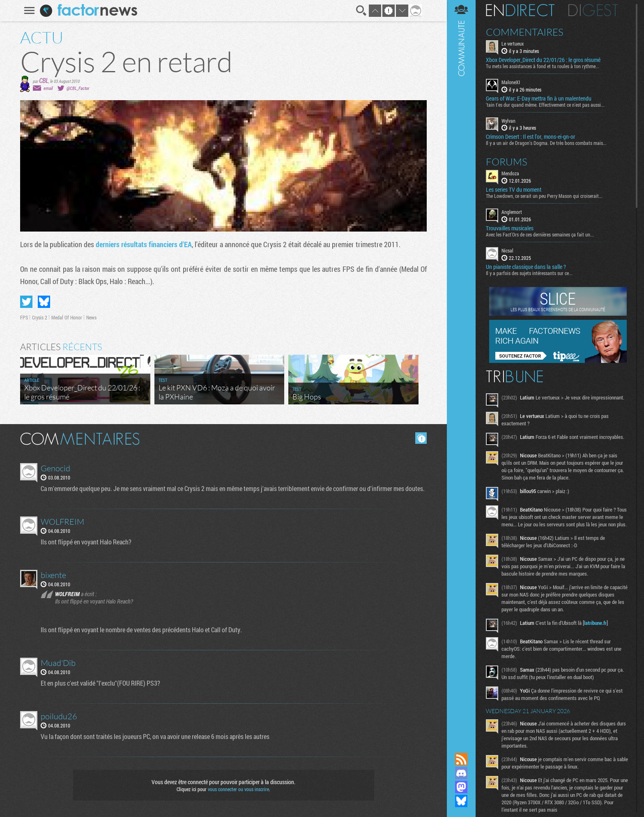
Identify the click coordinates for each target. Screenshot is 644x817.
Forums (507, 162)
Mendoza (510, 173)
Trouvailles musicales (510, 228)
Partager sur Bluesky (44, 302)
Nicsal (507, 250)
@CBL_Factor (78, 88)
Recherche (361, 11)
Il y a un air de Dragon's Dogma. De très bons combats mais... (546, 143)
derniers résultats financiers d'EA (144, 244)
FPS (24, 317)
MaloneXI (511, 82)
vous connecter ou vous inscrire (238, 789)
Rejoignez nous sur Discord (461, 773)
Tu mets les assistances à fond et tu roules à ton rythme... (543, 66)
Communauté (461, 368)
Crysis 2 (40, 317)
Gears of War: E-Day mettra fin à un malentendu (539, 99)
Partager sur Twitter (26, 302)
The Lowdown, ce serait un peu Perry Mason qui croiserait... (544, 196)
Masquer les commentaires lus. (421, 438)
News (91, 317)
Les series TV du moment (514, 190)
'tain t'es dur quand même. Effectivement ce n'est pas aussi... (545, 105)
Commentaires (525, 32)
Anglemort (512, 212)
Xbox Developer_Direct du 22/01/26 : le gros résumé (543, 60)
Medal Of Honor (67, 317)
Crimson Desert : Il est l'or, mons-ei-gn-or (530, 137)
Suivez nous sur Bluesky (461, 801)
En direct (520, 10)
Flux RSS (461, 759)
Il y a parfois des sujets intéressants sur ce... (529, 273)
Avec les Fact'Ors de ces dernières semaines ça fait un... (540, 234)
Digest (593, 10)
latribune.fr (595, 623)
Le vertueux (513, 44)
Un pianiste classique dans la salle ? (526, 267)
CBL (44, 80)
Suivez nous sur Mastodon (461, 787)
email (48, 88)
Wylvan (508, 121)
